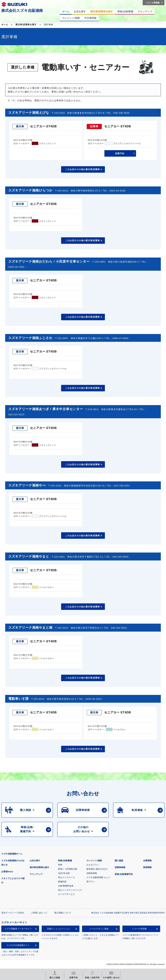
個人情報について (63, 913)
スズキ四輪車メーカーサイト (18, 929)
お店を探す (35, 861)
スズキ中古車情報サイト (18, 945)
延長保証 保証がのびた (97, 869)
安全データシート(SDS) (13, 913)
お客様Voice (7, 872)
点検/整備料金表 (66, 886)
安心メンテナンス (66, 877)
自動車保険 (92, 873)
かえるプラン (93, 865)
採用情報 (147, 867)
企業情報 (147, 861)
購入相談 (119, 861)
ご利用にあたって (39, 913)
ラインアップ (36, 874)
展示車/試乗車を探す (26, 25)
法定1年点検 (64, 873)
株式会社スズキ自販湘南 (22, 11)
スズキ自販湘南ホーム (12, 854)
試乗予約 (120, 153)
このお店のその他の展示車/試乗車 (83, 169)
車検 (60, 865)
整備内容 (62, 882)
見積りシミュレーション (59, 929)
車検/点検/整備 (65, 861)
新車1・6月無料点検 (68, 869)
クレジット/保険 (94, 861)
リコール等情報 (139, 929)
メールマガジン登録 (99, 929)
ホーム (5, 25)
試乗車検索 (120, 867)
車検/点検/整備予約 (124, 874)
